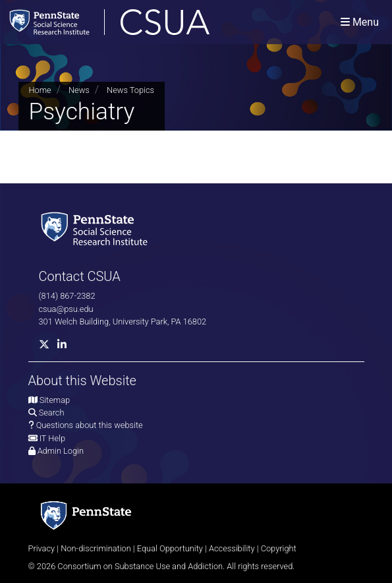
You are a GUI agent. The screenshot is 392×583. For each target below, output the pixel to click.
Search (52, 413)
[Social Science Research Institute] (97, 228)
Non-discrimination (96, 548)
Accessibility (232, 548)
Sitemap (55, 400)
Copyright (279, 548)
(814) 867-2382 (67, 296)
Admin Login (61, 451)
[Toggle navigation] (360, 22)
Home (40, 90)
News (79, 90)
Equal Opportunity (170, 548)
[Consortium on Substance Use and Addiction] (152, 22)
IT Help (52, 438)
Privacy (42, 548)
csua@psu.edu (66, 309)
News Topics (130, 90)
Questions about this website (90, 425)
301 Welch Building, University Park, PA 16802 (123, 322)
